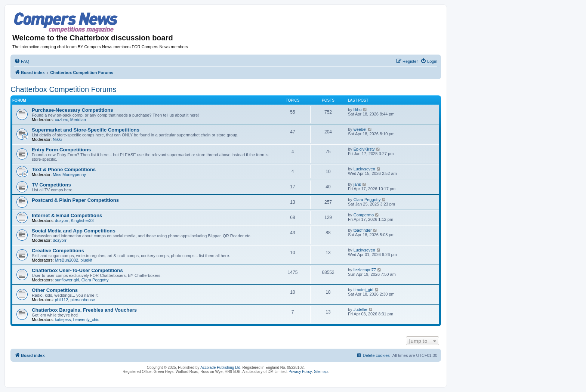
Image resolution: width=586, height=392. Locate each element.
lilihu (358, 109)
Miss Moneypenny (69, 175)
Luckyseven (364, 169)
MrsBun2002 (67, 260)
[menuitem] (22, 61)
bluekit (86, 260)
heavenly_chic (86, 320)
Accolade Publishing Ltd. (221, 368)
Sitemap (321, 372)
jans (357, 184)
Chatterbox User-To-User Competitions (77, 270)
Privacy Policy (300, 372)
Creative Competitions (58, 251)
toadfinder (363, 230)
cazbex (61, 120)
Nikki (57, 139)
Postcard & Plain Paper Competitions (75, 200)
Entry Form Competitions (61, 150)
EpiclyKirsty (364, 149)
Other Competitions (55, 290)
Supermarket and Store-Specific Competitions (86, 130)
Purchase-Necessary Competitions (73, 110)
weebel (360, 129)
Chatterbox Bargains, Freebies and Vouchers (84, 310)
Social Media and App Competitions (74, 231)
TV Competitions (51, 185)
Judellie (360, 309)
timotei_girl (363, 290)
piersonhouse (83, 300)
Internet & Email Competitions (67, 215)
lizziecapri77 (365, 270)
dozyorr (62, 220)
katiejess (63, 320)
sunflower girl (67, 280)
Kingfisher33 (82, 220)
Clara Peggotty (367, 200)
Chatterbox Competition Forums (63, 89)
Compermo (364, 215)
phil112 (61, 300)
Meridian (78, 120)
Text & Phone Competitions (64, 169)
